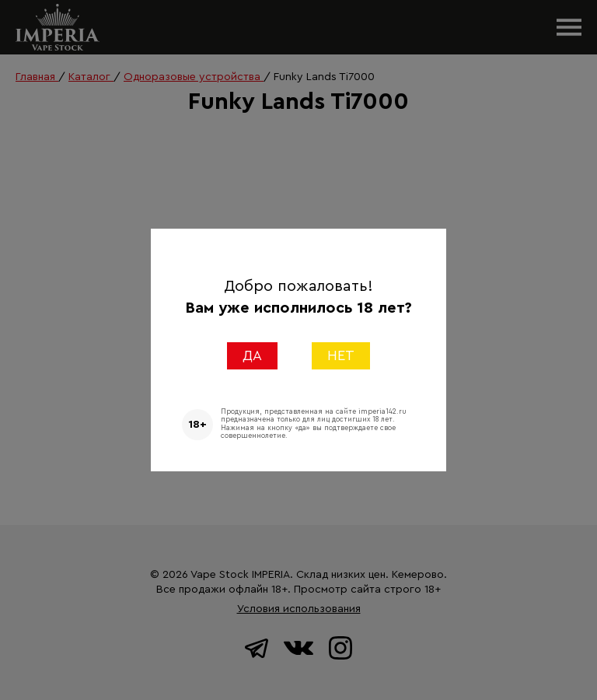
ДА (252, 355)
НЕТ (341, 355)
